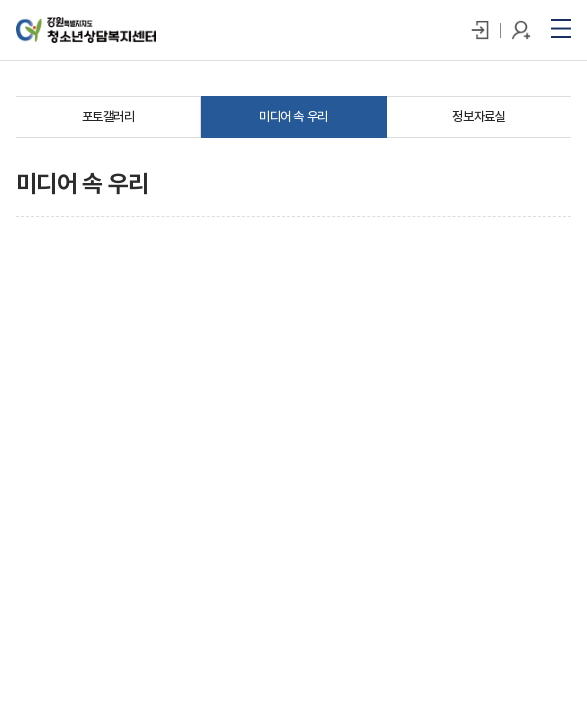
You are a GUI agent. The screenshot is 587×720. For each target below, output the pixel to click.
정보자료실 (478, 116)
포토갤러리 (108, 116)
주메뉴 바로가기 (0, 0)
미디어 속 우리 (293, 116)
